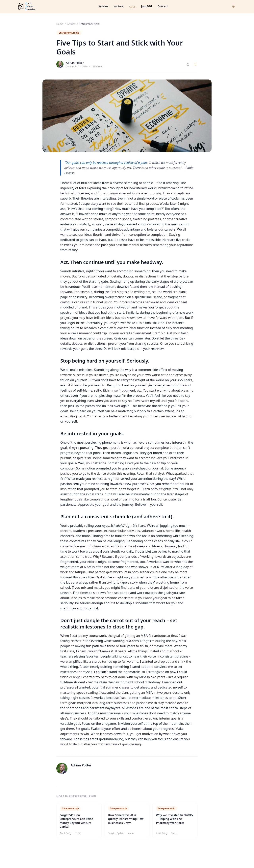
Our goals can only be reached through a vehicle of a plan (106, 163)
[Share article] (188, 64)
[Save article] (195, 64)
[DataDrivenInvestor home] (27, 6)
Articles (103, 6)
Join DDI (147, 6)
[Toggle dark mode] (233, 6)
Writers (119, 6)
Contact (163, 6)
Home (60, 24)
